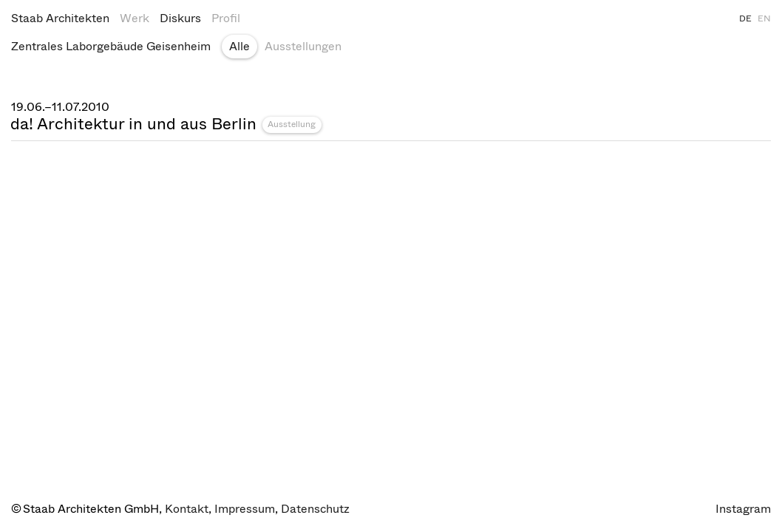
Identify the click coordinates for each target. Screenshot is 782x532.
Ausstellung (292, 124)
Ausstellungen (303, 46)
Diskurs (180, 18)
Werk (135, 18)
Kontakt (187, 509)
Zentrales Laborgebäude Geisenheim (111, 46)
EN (764, 18)
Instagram (743, 509)
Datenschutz (315, 509)
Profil (226, 18)
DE (745, 18)
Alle (239, 46)
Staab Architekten (60, 18)
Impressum (245, 509)
